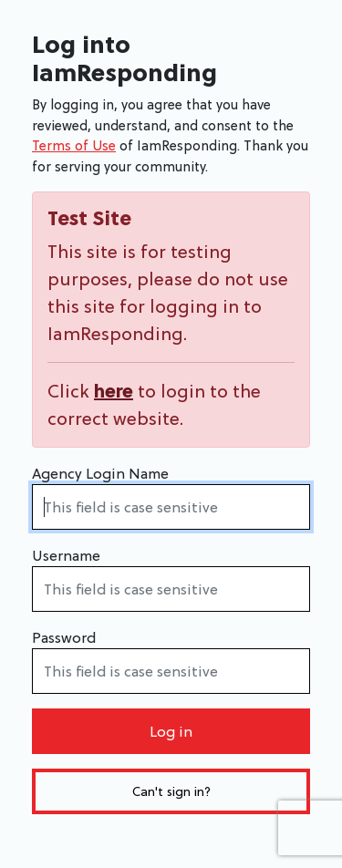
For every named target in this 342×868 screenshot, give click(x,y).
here (114, 391)
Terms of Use (74, 145)
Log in (171, 731)
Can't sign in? (171, 791)
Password (64, 637)
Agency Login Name (100, 473)
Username (66, 555)
